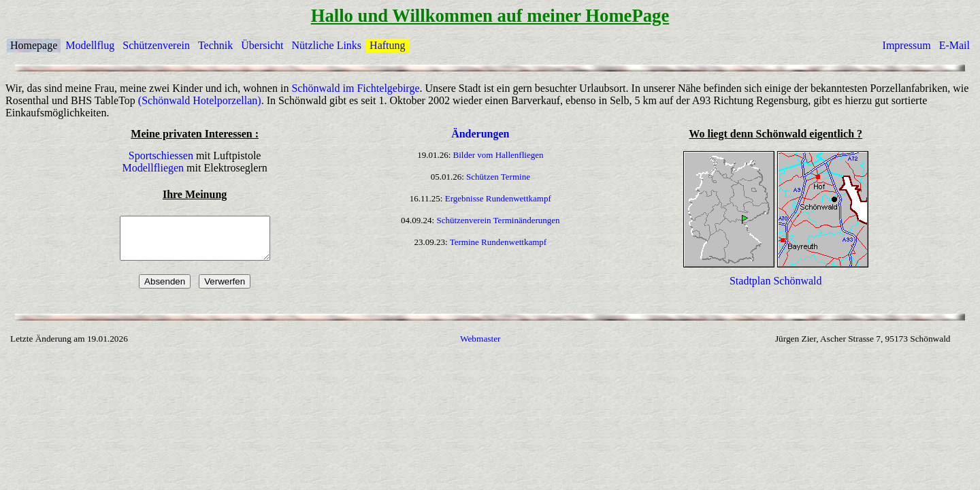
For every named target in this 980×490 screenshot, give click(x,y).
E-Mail (954, 45)
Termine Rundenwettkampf (498, 242)
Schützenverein (156, 45)
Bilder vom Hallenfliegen (499, 155)
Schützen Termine (498, 177)
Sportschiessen (161, 156)
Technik (215, 45)
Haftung (387, 45)
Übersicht (262, 45)
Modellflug (90, 45)
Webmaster (480, 347)
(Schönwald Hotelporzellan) (200, 100)
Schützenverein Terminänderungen (498, 220)
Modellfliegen (153, 168)
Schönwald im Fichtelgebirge (355, 88)
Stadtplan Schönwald (776, 289)
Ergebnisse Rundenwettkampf (498, 198)
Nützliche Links (326, 45)
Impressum (907, 45)
